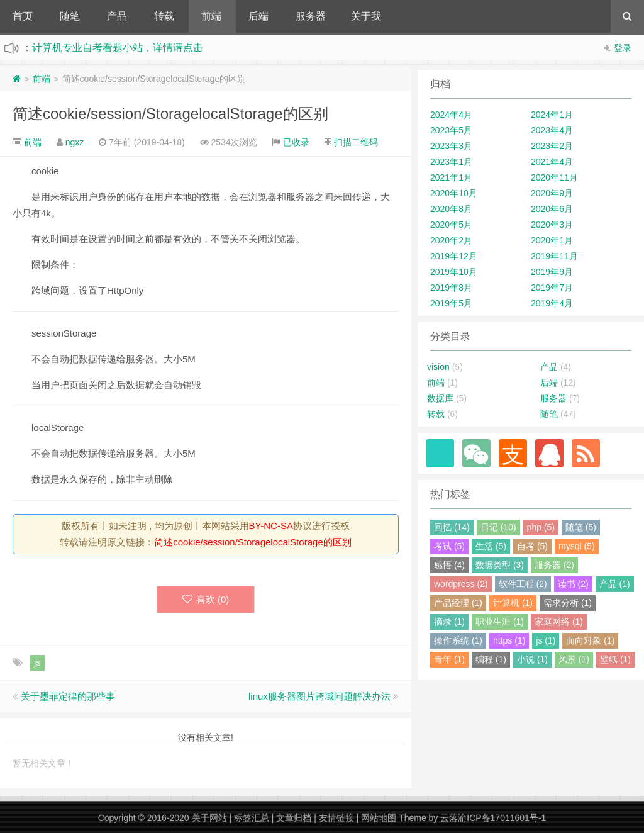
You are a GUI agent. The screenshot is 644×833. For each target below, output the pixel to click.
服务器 (311, 16)
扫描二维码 (356, 142)
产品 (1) (615, 584)
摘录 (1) (449, 622)
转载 (164, 16)
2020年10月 (454, 193)
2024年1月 (552, 115)
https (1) (509, 640)
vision (438, 367)
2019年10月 (454, 272)
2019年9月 (552, 272)
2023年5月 (451, 130)
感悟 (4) (449, 565)
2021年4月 (552, 162)
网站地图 (379, 818)
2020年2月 (451, 240)
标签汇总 (252, 818)
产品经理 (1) (458, 603)
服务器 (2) (554, 565)
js (37, 662)
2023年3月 (451, 146)
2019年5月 (451, 303)
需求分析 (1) (568, 603)
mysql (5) (577, 546)
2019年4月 (552, 303)
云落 (449, 818)
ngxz (75, 142)
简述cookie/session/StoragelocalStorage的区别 (170, 114)
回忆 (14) (452, 527)
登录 (623, 48)
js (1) (546, 640)
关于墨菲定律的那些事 (68, 696)
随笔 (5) (581, 527)
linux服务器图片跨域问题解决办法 (319, 696)
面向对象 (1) (590, 640)
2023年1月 (451, 162)
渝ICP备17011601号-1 (502, 818)
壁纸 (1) (615, 659)
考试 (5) (449, 546)
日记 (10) (498, 527)
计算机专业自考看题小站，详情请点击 (118, 48)
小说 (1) (532, 659)
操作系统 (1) (458, 640)
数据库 (440, 398)
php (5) (541, 527)
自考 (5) (532, 546)
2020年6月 (552, 209)
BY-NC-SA (271, 526)
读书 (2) (573, 584)
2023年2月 (552, 146)
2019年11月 (554, 256)
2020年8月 (451, 209)
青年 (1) (449, 659)
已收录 (296, 142)
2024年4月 (451, 115)
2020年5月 (451, 225)
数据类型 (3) (500, 565)
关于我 (366, 16)
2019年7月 (552, 288)
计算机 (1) (513, 603)
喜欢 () (206, 599)
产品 (117, 16)
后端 (258, 16)
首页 (23, 16)
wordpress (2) (461, 584)
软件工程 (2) (523, 584)
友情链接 (336, 818)
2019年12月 (454, 256)
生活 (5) (491, 546)
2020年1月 (552, 240)
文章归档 (294, 818)
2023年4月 (552, 130)
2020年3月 (552, 225)
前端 (211, 16)
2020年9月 (552, 193)
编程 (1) (491, 659)
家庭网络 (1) (559, 622)
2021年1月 (451, 177)
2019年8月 (451, 288)
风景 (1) (574, 659)
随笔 (70, 16)
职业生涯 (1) (500, 622)
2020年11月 (554, 177)
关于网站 (209, 818)
